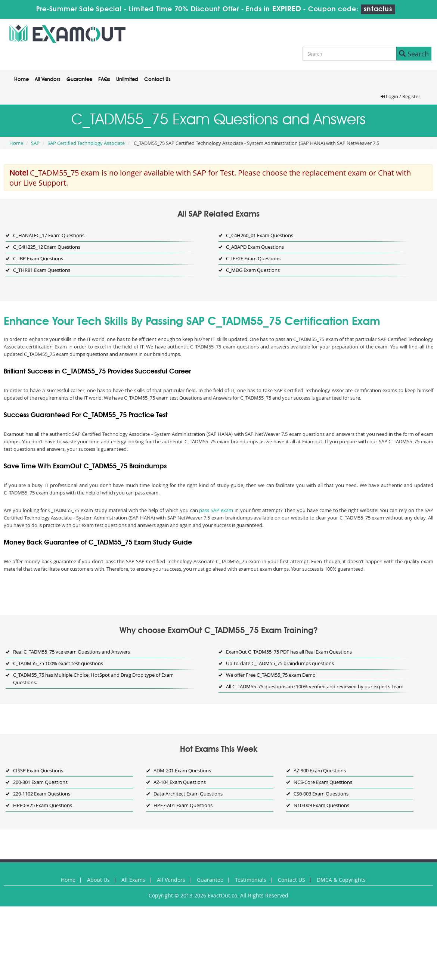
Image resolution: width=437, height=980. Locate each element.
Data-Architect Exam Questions (188, 794)
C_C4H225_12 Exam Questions (47, 247)
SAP (35, 143)
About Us (98, 880)
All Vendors (48, 80)
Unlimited (127, 80)
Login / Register (400, 96)
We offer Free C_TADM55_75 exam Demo (271, 675)
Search (414, 54)
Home (21, 80)
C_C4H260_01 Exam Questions (260, 235)
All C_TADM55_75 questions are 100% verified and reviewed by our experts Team (315, 686)
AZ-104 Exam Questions (180, 782)
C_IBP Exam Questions (38, 258)
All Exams (133, 880)
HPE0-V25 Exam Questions (43, 805)
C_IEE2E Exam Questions (253, 258)
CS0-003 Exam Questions (321, 794)
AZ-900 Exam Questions (320, 770)
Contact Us (157, 80)
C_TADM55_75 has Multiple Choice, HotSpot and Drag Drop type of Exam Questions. (93, 679)
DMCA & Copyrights (341, 880)
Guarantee (79, 80)
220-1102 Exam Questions (42, 794)
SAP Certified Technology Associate (86, 143)
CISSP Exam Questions (38, 770)
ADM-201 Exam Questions (182, 770)
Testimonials (251, 880)
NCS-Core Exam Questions (323, 782)
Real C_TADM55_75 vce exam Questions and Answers (72, 652)
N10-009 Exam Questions (321, 805)
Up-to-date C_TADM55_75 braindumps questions (280, 663)
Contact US (292, 880)
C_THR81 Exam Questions (42, 270)
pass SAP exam (216, 510)
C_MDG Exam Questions (253, 270)
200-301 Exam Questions (40, 782)
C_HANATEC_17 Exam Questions (49, 235)
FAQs (104, 80)
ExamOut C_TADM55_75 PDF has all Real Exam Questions (289, 652)
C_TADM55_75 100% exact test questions (58, 663)
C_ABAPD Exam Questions (255, 247)
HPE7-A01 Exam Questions (183, 805)
